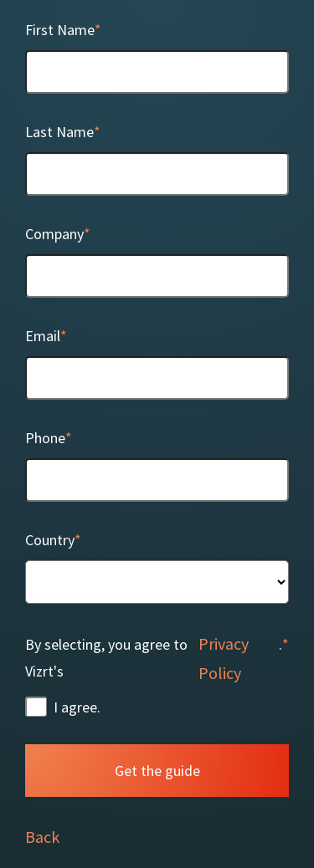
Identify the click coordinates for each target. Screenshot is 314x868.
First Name (60, 30)
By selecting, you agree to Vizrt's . (154, 658)
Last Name (59, 132)
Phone (45, 438)
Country (50, 540)
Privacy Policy (224, 658)
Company (54, 234)
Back (42, 837)
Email (43, 336)
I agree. (77, 707)
